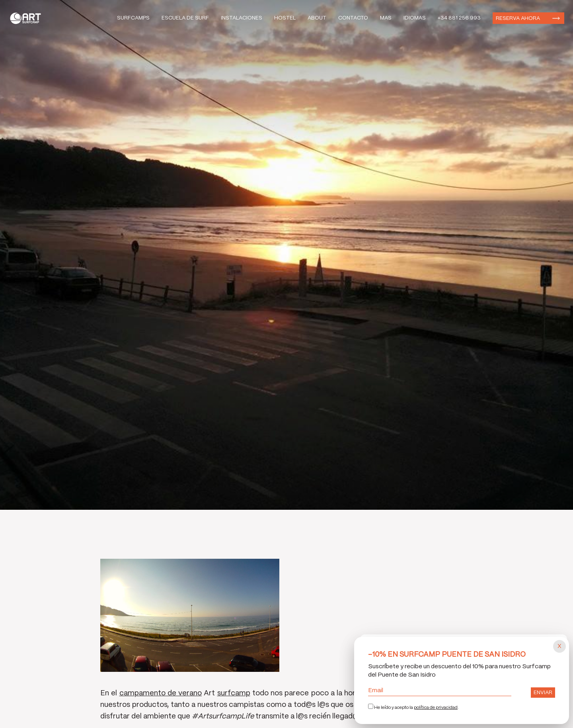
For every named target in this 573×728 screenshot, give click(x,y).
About (317, 18)
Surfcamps (133, 18)
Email (440, 691)
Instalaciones (242, 18)
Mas (386, 18)
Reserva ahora (518, 19)
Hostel (285, 18)
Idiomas (415, 18)
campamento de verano (161, 693)
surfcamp (234, 693)
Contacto (353, 18)
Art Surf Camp (28, 18)
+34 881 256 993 (459, 18)
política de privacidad (436, 708)
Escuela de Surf (185, 18)
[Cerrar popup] (559, 646)
